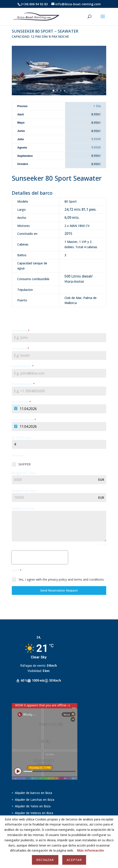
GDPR (17, 570)
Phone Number (23, 384)
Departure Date (24, 420)
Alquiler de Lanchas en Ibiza (35, 800)
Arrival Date (21, 402)
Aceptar (74, 860)
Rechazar (45, 860)
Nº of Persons (21, 438)
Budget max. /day (24, 491)
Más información (90, 850)
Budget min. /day (24, 473)
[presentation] (40, 557)
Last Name (20, 349)
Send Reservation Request (59, 590)
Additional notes (23, 508)
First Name (21, 331)
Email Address (23, 366)
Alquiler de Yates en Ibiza (33, 806)
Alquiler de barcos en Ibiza (33, 793)
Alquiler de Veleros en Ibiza (34, 813)
